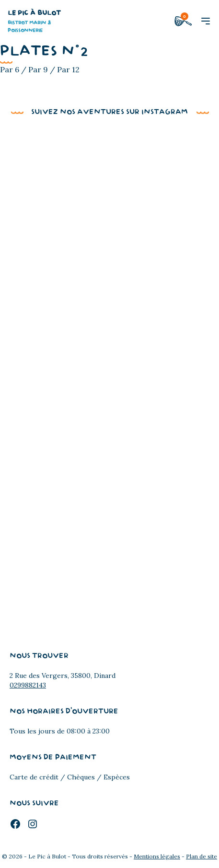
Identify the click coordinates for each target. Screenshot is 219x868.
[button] (206, 21)
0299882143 (28, 685)
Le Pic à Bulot (36, 22)
